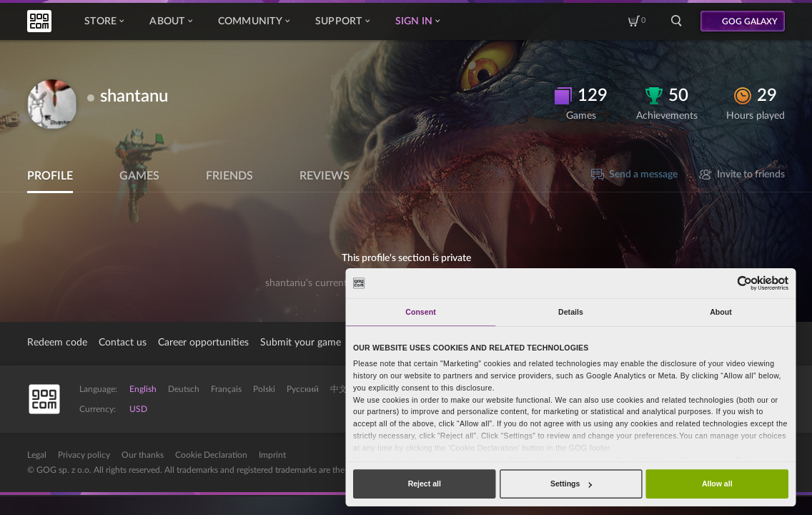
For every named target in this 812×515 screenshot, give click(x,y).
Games (139, 176)
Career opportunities (203, 343)
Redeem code (57, 343)
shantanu (134, 97)
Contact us (123, 343)
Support (342, 21)
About (170, 21)
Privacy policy (84, 455)
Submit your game (301, 343)
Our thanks (143, 455)
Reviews (325, 176)
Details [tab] (571, 312)
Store (104, 21)
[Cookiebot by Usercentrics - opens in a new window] (745, 283)
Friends (229, 176)
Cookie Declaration (211, 455)
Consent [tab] (420, 312)
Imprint (272, 455)
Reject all (425, 484)
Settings (571, 484)
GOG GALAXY (750, 21)
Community (254, 21)
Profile (50, 176)
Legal (37, 455)
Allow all (717, 484)
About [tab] (721, 312)
